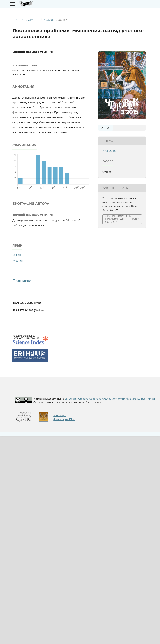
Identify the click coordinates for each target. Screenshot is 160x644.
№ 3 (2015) (49, 20)
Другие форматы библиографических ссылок (121, 219)
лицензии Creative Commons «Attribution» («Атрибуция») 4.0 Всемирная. (110, 398)
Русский (17, 261)
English (17, 255)
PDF (107, 128)
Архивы (34, 20)
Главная (19, 20)
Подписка (22, 281)
